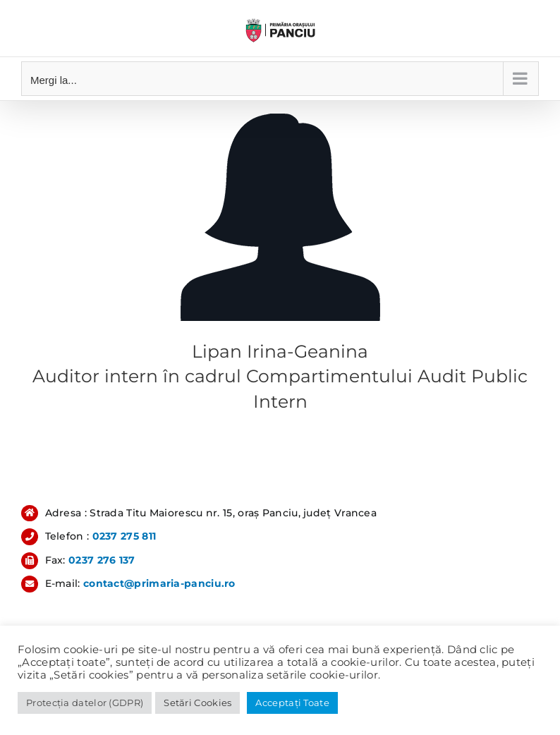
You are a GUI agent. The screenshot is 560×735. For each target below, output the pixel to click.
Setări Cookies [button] (197, 703)
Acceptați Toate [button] (292, 703)
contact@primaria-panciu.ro (159, 583)
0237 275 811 (124, 536)
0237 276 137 (102, 560)
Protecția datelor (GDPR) (85, 703)
